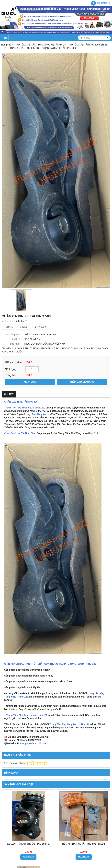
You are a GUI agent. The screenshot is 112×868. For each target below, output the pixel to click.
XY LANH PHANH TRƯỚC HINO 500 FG (28, 844)
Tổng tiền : (11, 375)
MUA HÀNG (30, 382)
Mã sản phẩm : (14, 335)
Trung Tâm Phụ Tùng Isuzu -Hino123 (24, 408)
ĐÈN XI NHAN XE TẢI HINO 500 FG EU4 (84, 844)
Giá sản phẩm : (14, 362)
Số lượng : (11, 369)
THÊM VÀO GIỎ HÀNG (82, 382)
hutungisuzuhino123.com (33, 743)
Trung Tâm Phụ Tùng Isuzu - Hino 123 (27, 715)
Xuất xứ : (17, 339)
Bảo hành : (16, 344)
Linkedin (41, 327)
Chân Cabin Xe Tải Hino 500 (19, 433)
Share (9, 327)
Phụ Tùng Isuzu (40, 414)
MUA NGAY (28, 857)
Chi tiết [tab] (9, 394)
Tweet (24, 327)
